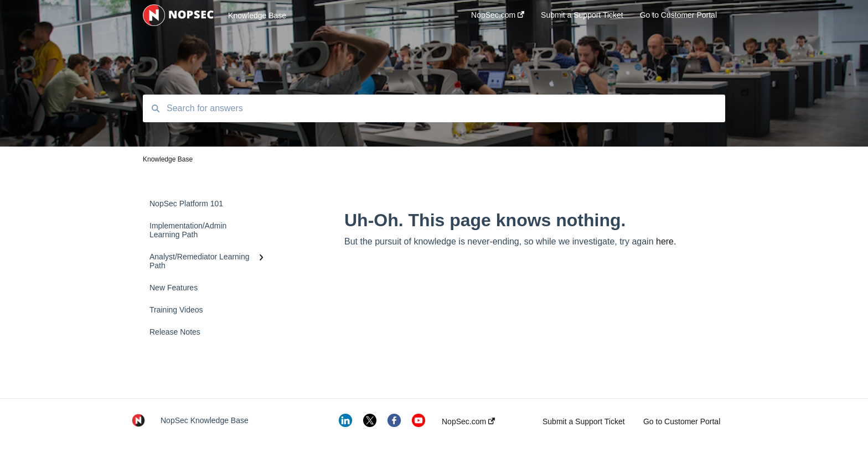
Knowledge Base (257, 15)
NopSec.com (468, 421)
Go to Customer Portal (682, 421)
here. (666, 241)
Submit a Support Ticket (584, 421)
